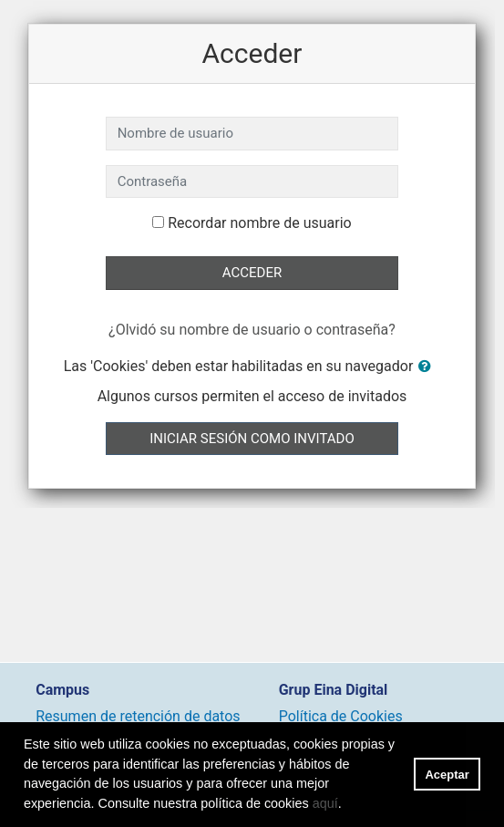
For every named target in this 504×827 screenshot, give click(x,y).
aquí (325, 803)
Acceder (252, 273)
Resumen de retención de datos (138, 716)
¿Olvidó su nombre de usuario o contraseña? (252, 330)
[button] (428, 367)
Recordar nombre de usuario (259, 223)
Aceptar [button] (447, 775)
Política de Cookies (341, 716)
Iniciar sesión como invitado (252, 439)
